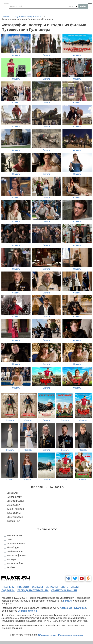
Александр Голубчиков (73, 608)
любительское (15, 551)
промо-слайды (15, 563)
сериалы (52, 587)
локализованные (16, 543)
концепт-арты (15, 535)
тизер (10, 539)
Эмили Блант (14, 497)
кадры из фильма (17, 555)
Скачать (16, 55)
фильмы (37, 587)
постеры (12, 559)
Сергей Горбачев (27, 611)
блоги (64, 587)
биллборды (13, 547)
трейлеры (8, 587)
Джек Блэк (13, 493)
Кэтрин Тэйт (14, 521)
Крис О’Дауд (14, 513)
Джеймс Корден (16, 517)
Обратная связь (47, 635)
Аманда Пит (14, 505)
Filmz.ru (68, 601)
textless (11, 567)
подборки (8, 590)
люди (75, 587)
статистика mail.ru (64, 590)
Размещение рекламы (71, 635)
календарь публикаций (33, 590)
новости (23, 587)
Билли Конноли (16, 509)
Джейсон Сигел (15, 501)
